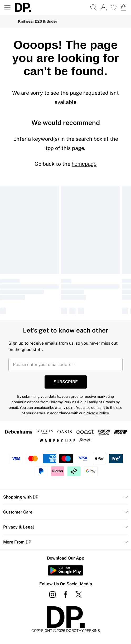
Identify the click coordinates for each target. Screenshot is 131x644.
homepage (84, 164)
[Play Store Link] (65, 570)
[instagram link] (52, 595)
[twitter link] (79, 595)
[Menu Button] (7, 7)
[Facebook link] (66, 595)
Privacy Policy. (97, 413)
